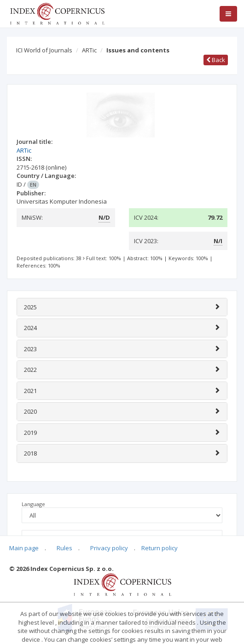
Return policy (160, 548)
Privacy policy (109, 548)
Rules (64, 548)
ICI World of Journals (44, 50)
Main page (24, 548)
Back (216, 60)
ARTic (89, 50)
